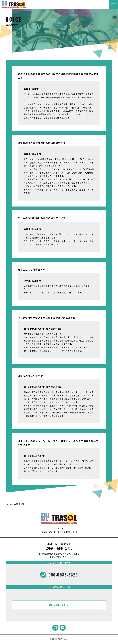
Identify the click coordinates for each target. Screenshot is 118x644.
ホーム (9, 504)
